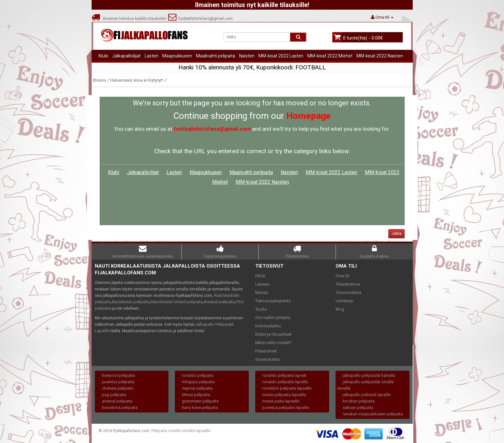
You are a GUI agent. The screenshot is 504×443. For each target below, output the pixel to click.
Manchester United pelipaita (177, 302)
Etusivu (99, 80)
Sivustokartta (267, 359)
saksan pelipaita (358, 408)
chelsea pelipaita (118, 388)
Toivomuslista (348, 292)
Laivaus (262, 284)
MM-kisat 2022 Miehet (330, 56)
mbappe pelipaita (198, 382)
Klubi (104, 56)
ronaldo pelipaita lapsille (285, 382)
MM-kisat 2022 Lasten (281, 56)
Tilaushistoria (348, 284)
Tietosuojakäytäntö (273, 301)
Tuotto (261, 309)
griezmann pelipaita (200, 401)
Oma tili (342, 276)
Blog (340, 309)
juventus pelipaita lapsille (286, 408)
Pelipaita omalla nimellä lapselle (181, 431)
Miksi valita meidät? (274, 343)
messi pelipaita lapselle (284, 395)
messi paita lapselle (281, 401)
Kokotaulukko (268, 326)
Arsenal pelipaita (219, 302)
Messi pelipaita (196, 395)
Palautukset (266, 351)
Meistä (261, 292)
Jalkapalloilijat (126, 56)
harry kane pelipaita (200, 408)
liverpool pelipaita (118, 375)
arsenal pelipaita (117, 401)
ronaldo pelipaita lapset (284, 375)
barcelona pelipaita (120, 408)
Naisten (247, 56)
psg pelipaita (114, 395)
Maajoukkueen (177, 56)
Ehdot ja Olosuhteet (273, 334)
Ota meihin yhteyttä (273, 318)
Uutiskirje (344, 301)
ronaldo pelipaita (198, 375)
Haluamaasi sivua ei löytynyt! (137, 80)
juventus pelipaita (118, 382)
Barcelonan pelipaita (131, 302)
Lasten (152, 56)
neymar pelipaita (197, 388)
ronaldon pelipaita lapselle (287, 388)
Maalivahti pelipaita (216, 56)
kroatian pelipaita (359, 401)
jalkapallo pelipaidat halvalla (369, 375)
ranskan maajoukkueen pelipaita (373, 414)
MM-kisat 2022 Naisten (380, 56)
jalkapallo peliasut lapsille (367, 395)
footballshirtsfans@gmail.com (200, 19)
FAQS (260, 276)
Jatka (396, 234)
